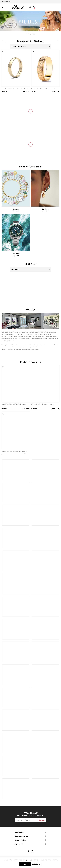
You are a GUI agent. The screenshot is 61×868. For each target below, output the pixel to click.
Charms (16, 209)
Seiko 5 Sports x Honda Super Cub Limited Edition (14, 405)
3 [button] (30, 34)
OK (25, 864)
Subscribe (42, 820)
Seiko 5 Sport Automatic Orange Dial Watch (14, 451)
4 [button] (32, 34)
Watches (16, 254)
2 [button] (29, 34)
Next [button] (58, 41)
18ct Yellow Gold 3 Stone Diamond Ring (42, 404)
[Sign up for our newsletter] (26, 820)
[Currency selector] (6, 2)
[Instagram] (33, 851)
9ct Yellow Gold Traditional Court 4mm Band (14, 89)
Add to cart (26, 92)
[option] (30, 21)
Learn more (36, 864)
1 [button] (27, 34)
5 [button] (34, 34)
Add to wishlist (3, 52)
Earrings (45, 209)
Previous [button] (3, 41)
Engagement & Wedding (30, 41)
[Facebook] (28, 851)
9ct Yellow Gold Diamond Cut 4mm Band (43, 89)
